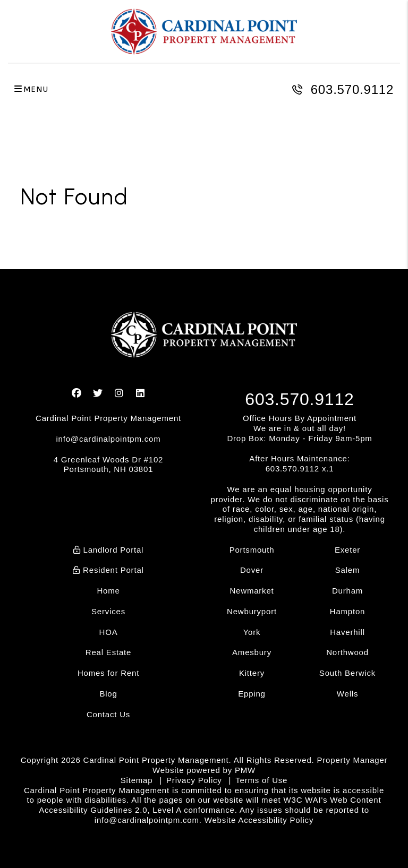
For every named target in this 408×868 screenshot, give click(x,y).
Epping (252, 694)
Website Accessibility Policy (259, 820)
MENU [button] (31, 89)
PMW (245, 770)
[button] (77, 394)
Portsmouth (252, 550)
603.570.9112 (352, 89)
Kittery (252, 673)
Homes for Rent (108, 673)
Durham (347, 591)
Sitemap (137, 780)
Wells (347, 694)
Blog (108, 694)
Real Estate (108, 652)
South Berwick (347, 673)
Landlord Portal (109, 550)
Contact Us (108, 714)
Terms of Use (261, 780)
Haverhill (347, 632)
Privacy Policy (194, 780)
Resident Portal (108, 570)
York (252, 632)
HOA (109, 632)
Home (108, 591)
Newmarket (252, 591)
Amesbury (252, 652)
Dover (252, 570)
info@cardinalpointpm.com (108, 439)
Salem (348, 570)
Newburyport (252, 611)
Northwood (347, 652)
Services (108, 611)
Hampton (347, 611)
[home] (204, 32)
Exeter (347, 550)
